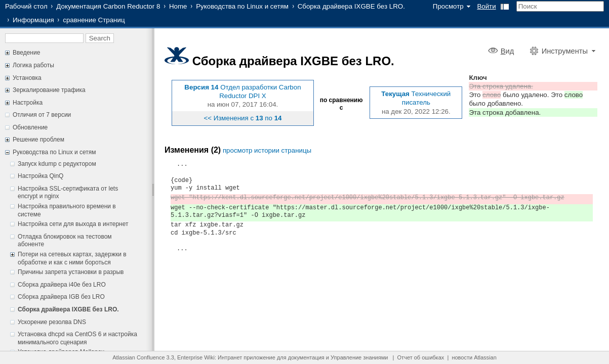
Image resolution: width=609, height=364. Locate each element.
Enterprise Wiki (196, 357)
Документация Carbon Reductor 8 (108, 6)
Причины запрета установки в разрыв (71, 272)
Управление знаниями (359, 357)
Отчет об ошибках (421, 357)
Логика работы (33, 65)
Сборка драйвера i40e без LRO (62, 285)
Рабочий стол (26, 6)
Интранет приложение (247, 357)
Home (178, 6)
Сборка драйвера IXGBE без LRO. (351, 6)
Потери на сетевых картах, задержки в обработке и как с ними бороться (72, 258)
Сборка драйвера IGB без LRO (61, 297)
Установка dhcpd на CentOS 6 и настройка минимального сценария (77, 338)
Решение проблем (38, 140)
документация (306, 357)
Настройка (28, 103)
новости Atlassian (474, 357)
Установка (27, 78)
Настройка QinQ (40, 176)
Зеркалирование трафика (49, 90)
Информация (33, 20)
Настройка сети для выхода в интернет (73, 224)
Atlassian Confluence (138, 357)
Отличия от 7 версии (42, 115)
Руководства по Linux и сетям (242, 6)
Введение (26, 53)
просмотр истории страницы (267, 150)
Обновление (30, 127)
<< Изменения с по (242, 118)
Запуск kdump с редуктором (57, 164)
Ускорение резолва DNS (52, 322)
